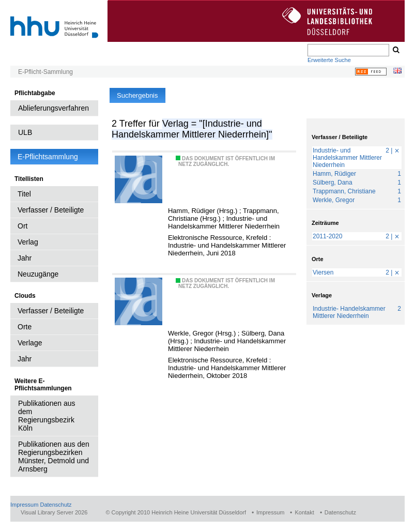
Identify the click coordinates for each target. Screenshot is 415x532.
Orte (25, 327)
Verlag (28, 242)
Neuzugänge (38, 274)
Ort (22, 226)
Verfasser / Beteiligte (51, 210)
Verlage (30, 343)
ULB (25, 132)
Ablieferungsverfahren (53, 108)
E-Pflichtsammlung (48, 157)
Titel (24, 194)
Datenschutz (56, 505)
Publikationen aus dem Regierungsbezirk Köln (47, 416)
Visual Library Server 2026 (54, 512)
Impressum (24, 505)
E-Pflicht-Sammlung (45, 72)
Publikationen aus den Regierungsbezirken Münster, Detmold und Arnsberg (54, 457)
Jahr (25, 258)
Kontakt (304, 512)
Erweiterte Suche (329, 60)
